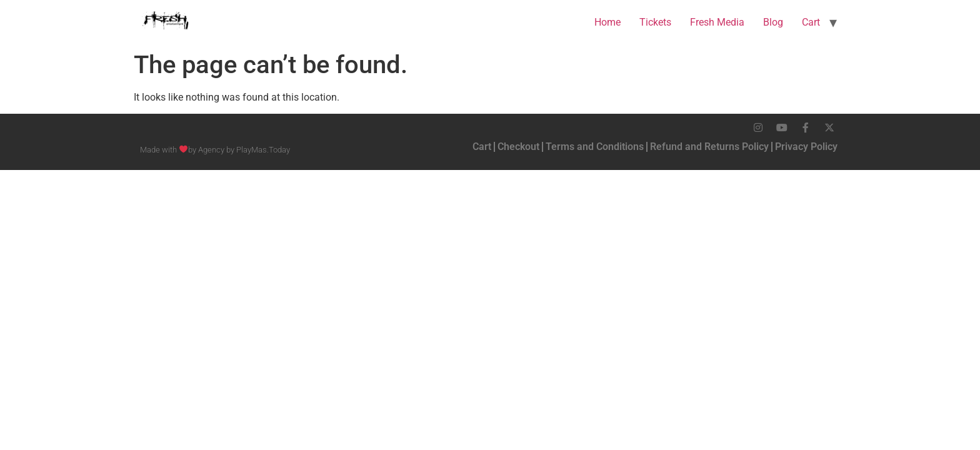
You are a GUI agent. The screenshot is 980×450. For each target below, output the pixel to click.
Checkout (518, 147)
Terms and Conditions (595, 147)
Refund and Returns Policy (709, 147)
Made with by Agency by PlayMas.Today (215, 150)
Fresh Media (717, 22)
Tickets (655, 22)
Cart (811, 22)
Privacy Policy (806, 147)
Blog (773, 22)
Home (607, 22)
